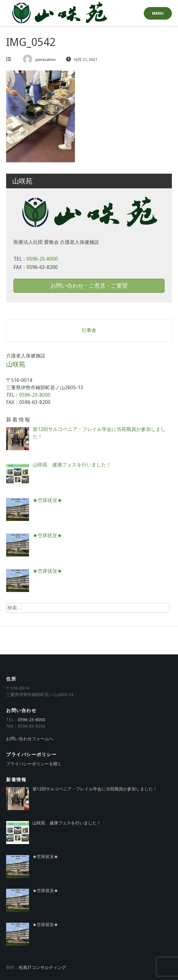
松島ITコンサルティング (43, 967)
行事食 (89, 330)
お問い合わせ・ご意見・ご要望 (89, 286)
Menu (158, 13)
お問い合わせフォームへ (30, 739)
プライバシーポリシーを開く (34, 764)
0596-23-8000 (42, 259)
